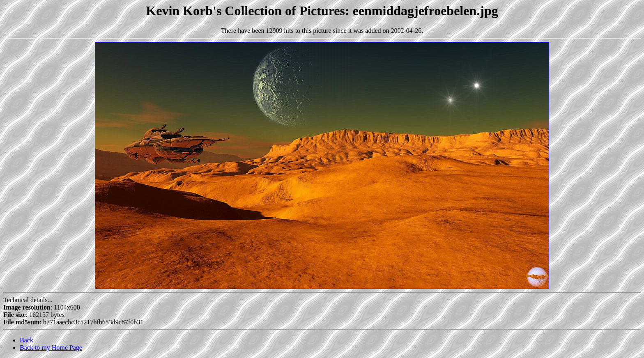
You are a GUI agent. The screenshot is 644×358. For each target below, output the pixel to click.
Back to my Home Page (51, 348)
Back (26, 340)
